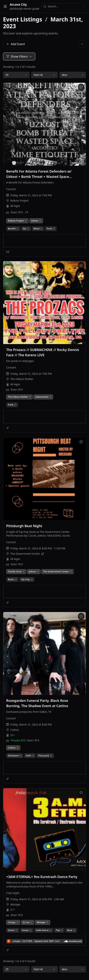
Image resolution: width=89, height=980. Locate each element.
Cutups (12, 922)
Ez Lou (26, 922)
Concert (11, 189)
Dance (11, 930)
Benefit (12, 229)
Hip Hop (25, 579)
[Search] (63, 6)
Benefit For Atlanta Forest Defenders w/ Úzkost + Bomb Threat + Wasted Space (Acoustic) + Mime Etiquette (39, 177)
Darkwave (13, 756)
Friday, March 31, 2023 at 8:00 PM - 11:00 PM (38, 548)
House (25, 930)
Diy (24, 229)
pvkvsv (32, 572)
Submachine (42, 397)
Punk (49, 229)
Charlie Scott (15, 572)
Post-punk (44, 756)
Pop (58, 930)
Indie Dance (42, 930)
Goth (28, 756)
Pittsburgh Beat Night (24, 526)
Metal (37, 229)
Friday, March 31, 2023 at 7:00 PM (31, 195)
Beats (11, 579)
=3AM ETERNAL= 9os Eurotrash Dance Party (42, 877)
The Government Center (25, 554)
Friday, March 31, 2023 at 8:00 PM (31, 725)
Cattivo (15, 730)
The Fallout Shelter (22, 379)
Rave (70, 930)
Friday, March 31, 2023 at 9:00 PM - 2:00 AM (37, 899)
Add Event (16, 44)
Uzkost (35, 221)
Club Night (13, 893)
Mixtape (15, 904)
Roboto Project (19, 201)
